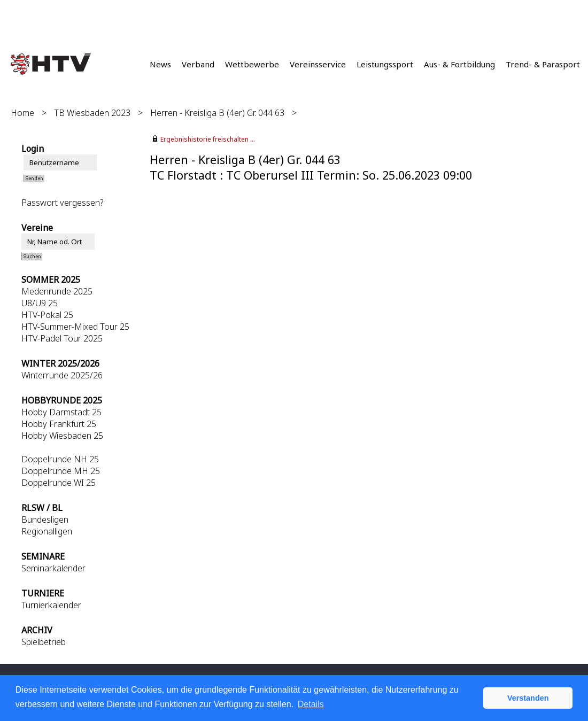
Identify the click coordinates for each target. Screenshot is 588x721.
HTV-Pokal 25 (47, 315)
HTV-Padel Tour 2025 (62, 338)
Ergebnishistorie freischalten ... (208, 139)
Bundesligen (45, 520)
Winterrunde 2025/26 (62, 375)
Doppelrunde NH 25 (60, 459)
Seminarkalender (53, 568)
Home (22, 113)
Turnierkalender (51, 605)
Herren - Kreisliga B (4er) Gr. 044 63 (217, 113)
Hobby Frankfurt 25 (59, 424)
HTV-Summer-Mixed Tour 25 (75, 327)
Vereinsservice (318, 64)
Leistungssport (385, 64)
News (160, 64)
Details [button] (311, 704)
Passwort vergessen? (62, 203)
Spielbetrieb (44, 642)
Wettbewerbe (252, 64)
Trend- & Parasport (543, 64)
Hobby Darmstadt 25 (61, 412)
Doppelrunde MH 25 (61, 471)
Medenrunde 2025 (57, 291)
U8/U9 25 (40, 303)
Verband (198, 64)
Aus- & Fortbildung (459, 64)
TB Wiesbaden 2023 (92, 113)
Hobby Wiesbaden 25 (62, 436)
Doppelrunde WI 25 (59, 483)
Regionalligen (47, 531)
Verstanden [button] (528, 698)
